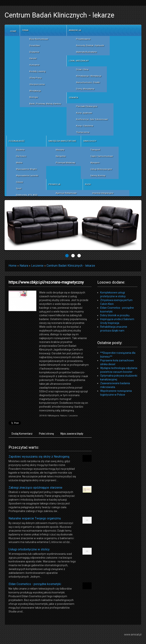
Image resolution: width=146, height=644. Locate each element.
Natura (24, 266)
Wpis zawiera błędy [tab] (72, 434)
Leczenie (37, 266)
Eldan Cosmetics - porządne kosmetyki (35, 584)
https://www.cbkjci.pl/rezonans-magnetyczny (46, 282)
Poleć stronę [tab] (46, 434)
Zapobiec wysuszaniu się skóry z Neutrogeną (39, 457)
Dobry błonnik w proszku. (115, 315)
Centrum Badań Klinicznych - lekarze (71, 266)
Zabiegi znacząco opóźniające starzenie (35, 488)
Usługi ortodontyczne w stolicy (29, 549)
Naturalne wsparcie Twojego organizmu (35, 518)
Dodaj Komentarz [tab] (22, 434)
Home (13, 266)
